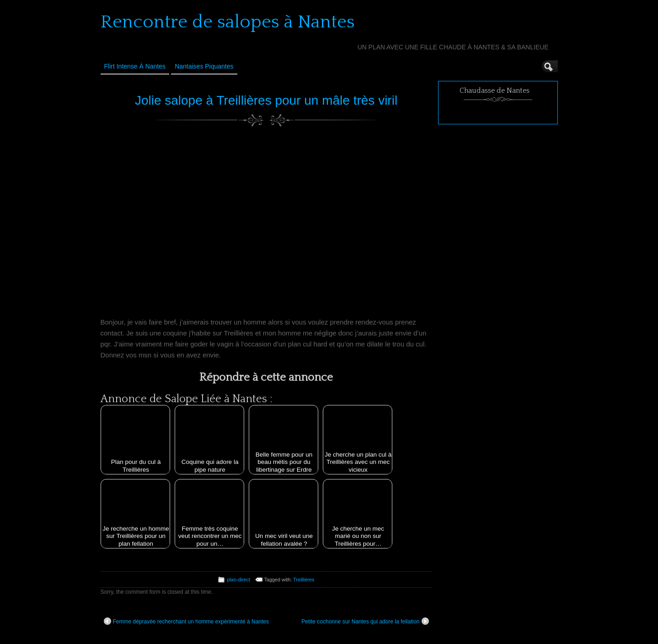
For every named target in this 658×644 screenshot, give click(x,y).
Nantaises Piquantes (204, 66)
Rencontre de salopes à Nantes (228, 22)
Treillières (304, 580)
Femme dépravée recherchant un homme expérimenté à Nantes (187, 621)
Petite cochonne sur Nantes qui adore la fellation (365, 621)
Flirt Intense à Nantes (135, 66)
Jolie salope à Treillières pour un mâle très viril (266, 100)
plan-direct (238, 580)
